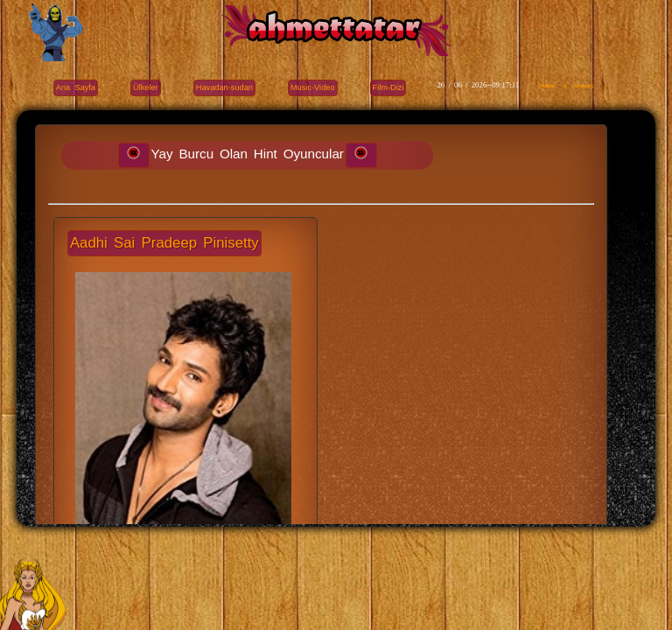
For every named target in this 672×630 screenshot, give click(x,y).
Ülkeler (146, 87)
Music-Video (313, 87)
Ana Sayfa (76, 87)
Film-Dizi (388, 87)
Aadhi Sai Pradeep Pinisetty (164, 243)
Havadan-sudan (224, 87)
